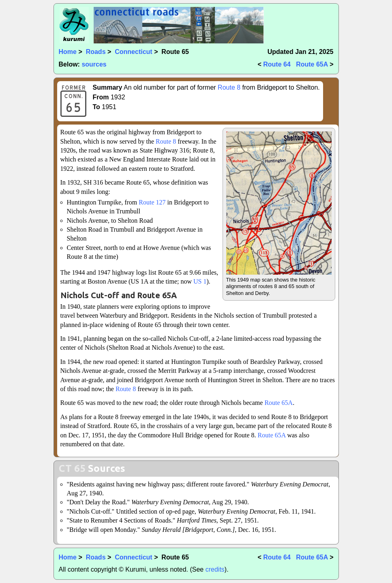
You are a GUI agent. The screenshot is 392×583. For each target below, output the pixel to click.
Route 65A (312, 64)
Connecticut (133, 52)
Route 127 (152, 202)
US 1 (200, 281)
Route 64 (277, 64)
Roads (96, 52)
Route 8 (229, 87)
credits (215, 569)
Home (68, 52)
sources (94, 64)
